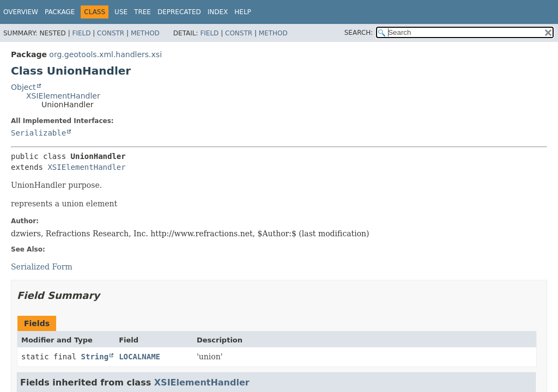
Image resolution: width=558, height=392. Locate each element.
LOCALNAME (139, 357)
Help (243, 12)
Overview (21, 12)
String (95, 357)
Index (218, 12)
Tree (142, 12)
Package (60, 12)
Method (145, 33)
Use (121, 12)
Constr (111, 33)
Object (23, 87)
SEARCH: (359, 33)
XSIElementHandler (63, 96)
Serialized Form (42, 267)
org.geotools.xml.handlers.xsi (105, 54)
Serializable (38, 133)
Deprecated (179, 12)
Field (81, 33)
